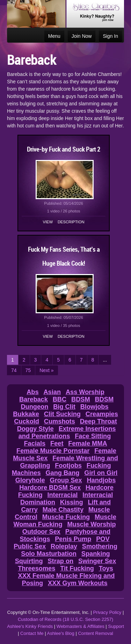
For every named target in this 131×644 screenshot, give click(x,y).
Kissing (72, 502)
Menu (54, 36)
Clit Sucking (62, 414)
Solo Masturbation (49, 554)
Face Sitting (93, 436)
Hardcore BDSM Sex (50, 488)
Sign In (110, 36)
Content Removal (95, 633)
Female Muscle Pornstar (53, 451)
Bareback (34, 399)
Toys (106, 568)
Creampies (102, 414)
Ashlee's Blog (60, 633)
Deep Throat (99, 421)
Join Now (82, 36)
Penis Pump (73, 539)
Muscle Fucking (66, 517)
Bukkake (26, 414)
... (105, 360)
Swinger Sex (97, 561)
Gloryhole (30, 480)
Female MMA (88, 443)
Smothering (100, 546)
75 (28, 370)
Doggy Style (35, 429)
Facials (35, 443)
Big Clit (64, 407)
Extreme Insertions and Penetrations (67, 432)
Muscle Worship (91, 524)
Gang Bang (62, 473)
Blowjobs (94, 407)
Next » (46, 370)
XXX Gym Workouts (78, 583)
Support (116, 626)
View (48, 222)
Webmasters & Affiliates (81, 626)
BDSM (81, 399)
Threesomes (37, 568)
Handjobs (101, 480)
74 (14, 370)
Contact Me (32, 633)
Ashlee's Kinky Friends (30, 626)
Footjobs (68, 465)
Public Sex (30, 546)
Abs (32, 392)
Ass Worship (85, 392)
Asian (52, 392)
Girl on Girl (101, 473)
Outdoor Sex (41, 532)
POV (103, 539)
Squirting (29, 561)
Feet (57, 443)
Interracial (62, 495)
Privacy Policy (107, 612)
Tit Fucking (77, 568)
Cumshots (60, 421)
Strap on (60, 561)
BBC (60, 399)
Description (71, 222)
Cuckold (27, 421)
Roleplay (64, 546)
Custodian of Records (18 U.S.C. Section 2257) (65, 619)
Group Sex (66, 480)
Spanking (96, 554)
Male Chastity (63, 510)
